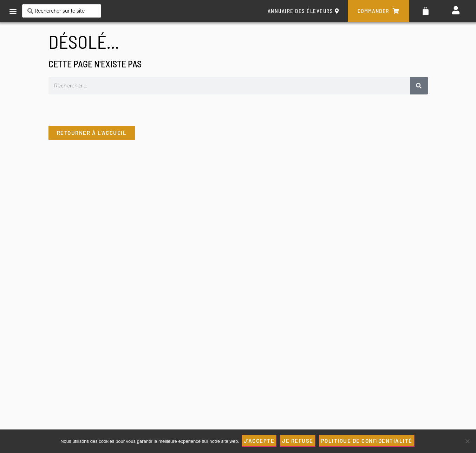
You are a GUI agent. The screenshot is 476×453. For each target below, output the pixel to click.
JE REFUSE (299, 441)
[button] (13, 11)
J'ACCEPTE (260, 441)
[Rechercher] (419, 86)
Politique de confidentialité (368, 441)
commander (379, 11)
